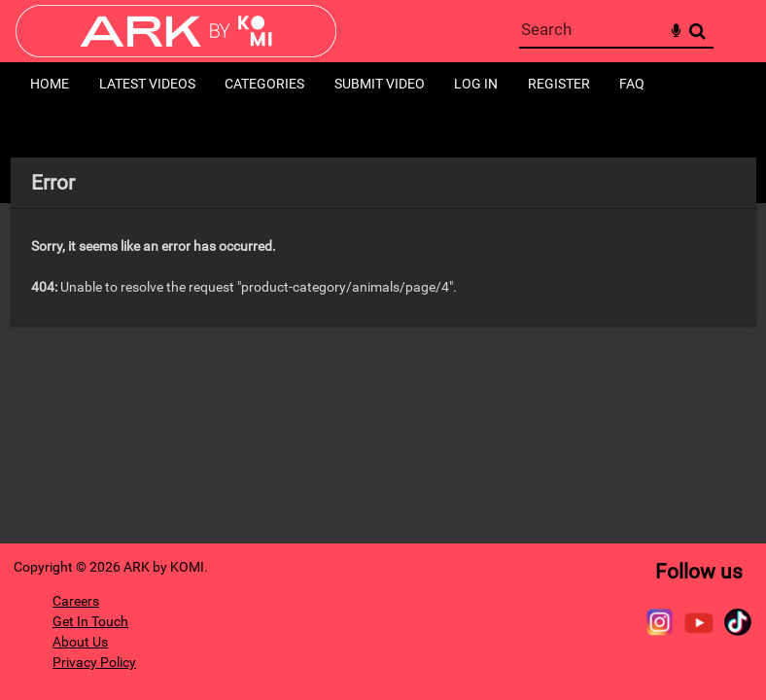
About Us (80, 642)
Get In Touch (90, 621)
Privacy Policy (94, 662)
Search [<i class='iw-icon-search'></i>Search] (697, 31)
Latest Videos (147, 84)
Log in (476, 84)
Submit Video (380, 84)
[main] (383, 241)
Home (50, 84)
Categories (264, 84)
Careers (76, 601)
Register (559, 84)
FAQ (632, 84)
